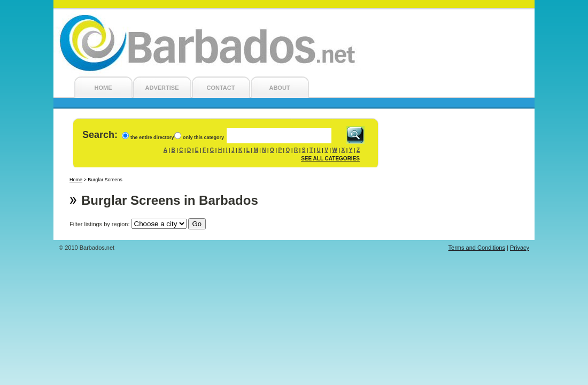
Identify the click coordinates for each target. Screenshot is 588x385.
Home (76, 180)
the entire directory (152, 137)
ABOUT (279, 88)
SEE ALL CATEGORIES (330, 159)
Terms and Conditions (477, 248)
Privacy (520, 248)
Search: (100, 135)
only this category (203, 137)
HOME (103, 88)
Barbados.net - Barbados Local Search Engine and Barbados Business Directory (294, 43)
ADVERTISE (162, 88)
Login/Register (509, 14)
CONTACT (221, 88)
